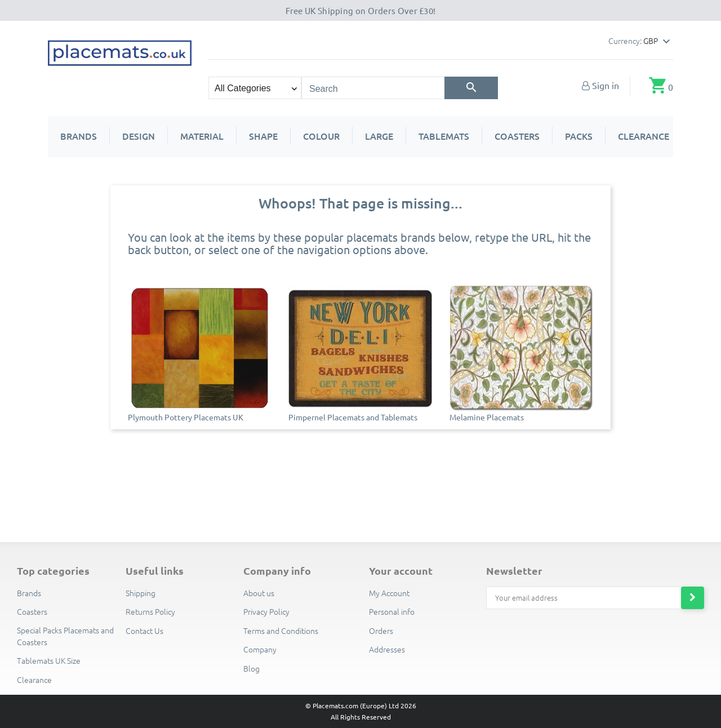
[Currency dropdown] (658, 42)
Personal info (392, 611)
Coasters (517, 136)
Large (379, 136)
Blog (252, 668)
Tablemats (444, 136)
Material (202, 136)
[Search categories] (255, 88)
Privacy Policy (266, 611)
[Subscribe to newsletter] (693, 598)
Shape (263, 136)
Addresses (387, 649)
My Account (389, 593)
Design (139, 136)
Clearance (644, 136)
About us (259, 593)
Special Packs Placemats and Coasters (65, 636)
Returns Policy (150, 611)
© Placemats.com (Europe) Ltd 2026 (361, 705)
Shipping (141, 593)
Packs (579, 136)
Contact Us (144, 631)
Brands (79, 136)
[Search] (471, 88)
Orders (381, 631)
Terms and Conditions (281, 631)
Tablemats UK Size (49, 660)
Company (260, 649)
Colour (321, 136)
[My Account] (600, 85)
